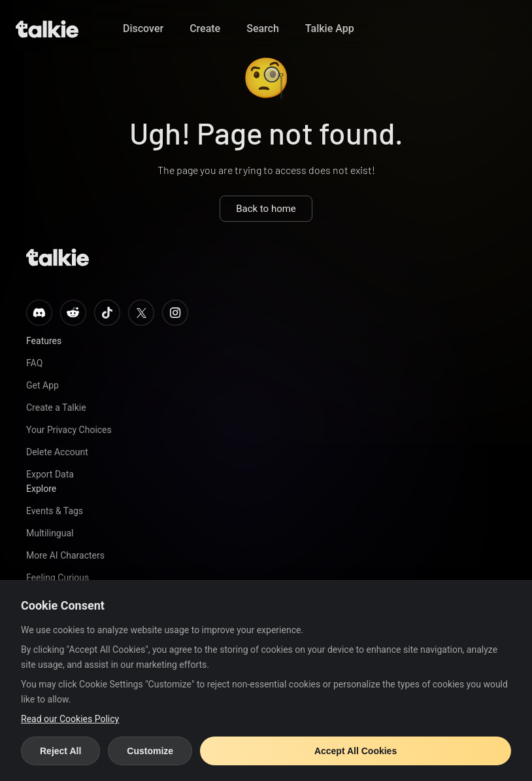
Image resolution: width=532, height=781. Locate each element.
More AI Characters (65, 555)
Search (263, 28)
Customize (150, 751)
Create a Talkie (56, 408)
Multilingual (50, 533)
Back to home (266, 209)
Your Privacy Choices (69, 430)
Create (205, 28)
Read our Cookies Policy (70, 719)
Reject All (60, 751)
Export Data (50, 474)
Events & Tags (55, 511)
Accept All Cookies (356, 751)
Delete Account (57, 452)
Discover (143, 28)
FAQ (34, 363)
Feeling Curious (58, 578)
